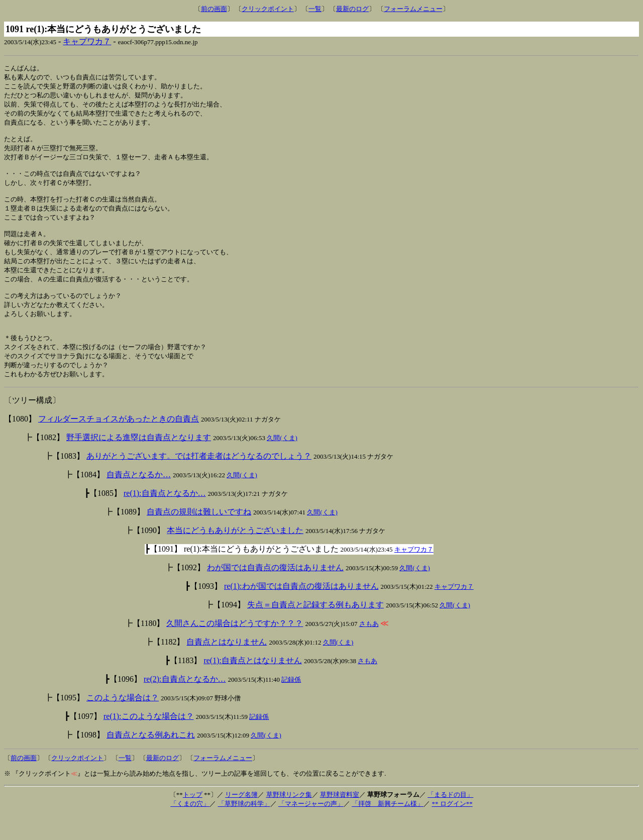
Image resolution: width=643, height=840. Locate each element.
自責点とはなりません (227, 667)
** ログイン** (452, 829)
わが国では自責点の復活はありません (275, 593)
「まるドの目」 (450, 820)
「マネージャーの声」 (311, 829)
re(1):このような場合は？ (149, 741)
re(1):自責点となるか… (165, 518)
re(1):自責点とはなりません (253, 686)
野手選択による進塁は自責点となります (139, 462)
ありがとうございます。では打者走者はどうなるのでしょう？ (199, 481)
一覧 (315, 9)
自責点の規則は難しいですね (199, 537)
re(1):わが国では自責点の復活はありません (301, 611)
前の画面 (214, 9)
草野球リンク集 (289, 820)
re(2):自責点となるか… (185, 704)
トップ (193, 820)
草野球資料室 (340, 820)
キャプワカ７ (87, 41)
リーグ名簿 (241, 820)
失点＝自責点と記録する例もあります (315, 630)
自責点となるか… (139, 500)
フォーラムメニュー (413, 9)
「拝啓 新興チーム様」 (388, 829)
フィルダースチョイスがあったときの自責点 (119, 444)
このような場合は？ (123, 723)
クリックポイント (268, 9)
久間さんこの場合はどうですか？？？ (235, 648)
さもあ (369, 649)
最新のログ (352, 9)
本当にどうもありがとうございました (235, 555)
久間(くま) (282, 463)
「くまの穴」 (190, 829)
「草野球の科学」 (244, 829)
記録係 (291, 705)
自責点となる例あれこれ (151, 760)
